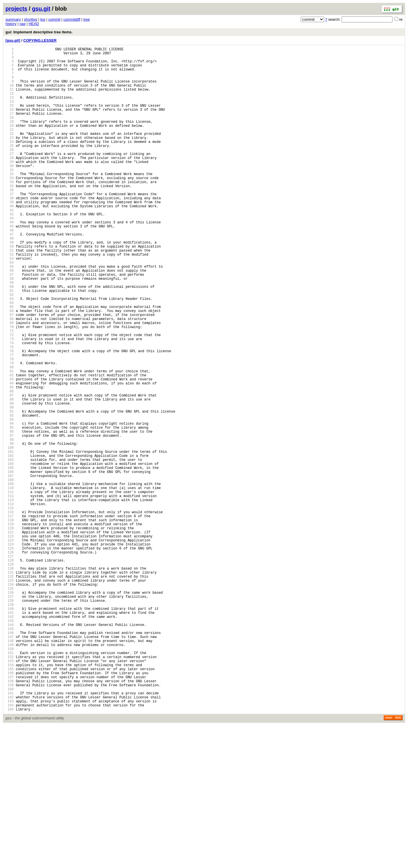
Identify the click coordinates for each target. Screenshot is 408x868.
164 (10, 847)
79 (10, 431)
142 (10, 739)
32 (10, 201)
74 (10, 407)
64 (10, 358)
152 (10, 788)
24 (10, 162)
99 (10, 529)
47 (10, 275)
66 (10, 368)
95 (10, 509)
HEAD (34, 24)
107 (10, 568)
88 (10, 475)
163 (10, 842)
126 (10, 661)
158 (10, 817)
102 (10, 544)
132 (10, 690)
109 (10, 578)
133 (10, 695)
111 (10, 588)
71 (10, 392)
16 (10, 123)
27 (10, 177)
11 (10, 99)
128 (10, 671)
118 (10, 622)
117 (10, 617)
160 (10, 827)
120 (10, 632)
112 (10, 592)
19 (10, 138)
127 (10, 666)
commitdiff (72, 19)
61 (10, 343)
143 (10, 744)
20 (10, 143)
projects (16, 9)
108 (10, 573)
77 (10, 421)
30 (10, 192)
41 (10, 245)
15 (10, 118)
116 (10, 612)
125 (10, 656)
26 (10, 172)
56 (10, 319)
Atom (389, 860)
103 (10, 548)
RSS (398, 860)
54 (10, 309)
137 (10, 715)
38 (10, 231)
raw (23, 24)
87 (10, 470)
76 (10, 416)
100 (10, 534)
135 (10, 705)
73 (10, 402)
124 (10, 651)
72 (10, 397)
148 (10, 768)
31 (10, 197)
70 (10, 387)
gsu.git (41, 9)
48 (10, 280)
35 (10, 216)
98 (10, 524)
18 (10, 133)
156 (10, 807)
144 (10, 749)
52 (10, 299)
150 (10, 778)
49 (10, 284)
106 (10, 563)
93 (10, 500)
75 (10, 412)
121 (10, 636)
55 (10, 314)
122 (10, 641)
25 (10, 167)
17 (10, 128)
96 (10, 514)
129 (10, 676)
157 (10, 812)
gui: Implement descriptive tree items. (39, 32)
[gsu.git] (13, 40)
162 (10, 837)
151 (10, 783)
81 (10, 441)
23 (10, 157)
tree (87, 19)
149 (10, 773)
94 (10, 504)
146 (10, 759)
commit (54, 19)
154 (10, 798)
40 (10, 241)
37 (10, 226)
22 (10, 153)
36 (10, 221)
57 (10, 324)
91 (10, 490)
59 (10, 333)
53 (10, 304)
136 (10, 710)
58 (10, 328)
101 (10, 539)
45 (10, 265)
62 (10, 348)
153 (10, 793)
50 (10, 289)
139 (10, 724)
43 (10, 255)
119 (10, 627)
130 (10, 680)
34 (10, 211)
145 (10, 754)
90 (10, 485)
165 (10, 851)
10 (10, 94)
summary (13, 19)
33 (10, 206)
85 (10, 460)
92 (10, 495)
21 (10, 148)
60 (10, 338)
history (11, 24)
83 (10, 451)
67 (10, 372)
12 (10, 104)
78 (10, 426)
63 (10, 353)
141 (10, 734)
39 (10, 236)
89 (10, 480)
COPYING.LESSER (40, 40)
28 (10, 182)
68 (10, 377)
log (43, 19)
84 (10, 456)
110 (10, 583)
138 (10, 719)
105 (10, 558)
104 (10, 553)
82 (10, 446)
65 (10, 363)
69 (10, 382)
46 (10, 270)
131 (10, 685)
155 (10, 803)
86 (10, 465)
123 (10, 646)
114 (10, 602)
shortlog (30, 19)
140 (10, 729)
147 (10, 763)
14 (10, 113)
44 (10, 260)
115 (10, 607)
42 (10, 250)
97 (10, 519)
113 (10, 597)
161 (10, 832)
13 (10, 109)
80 (10, 436)
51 (10, 294)
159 (10, 822)
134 (10, 700)
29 (10, 187)
